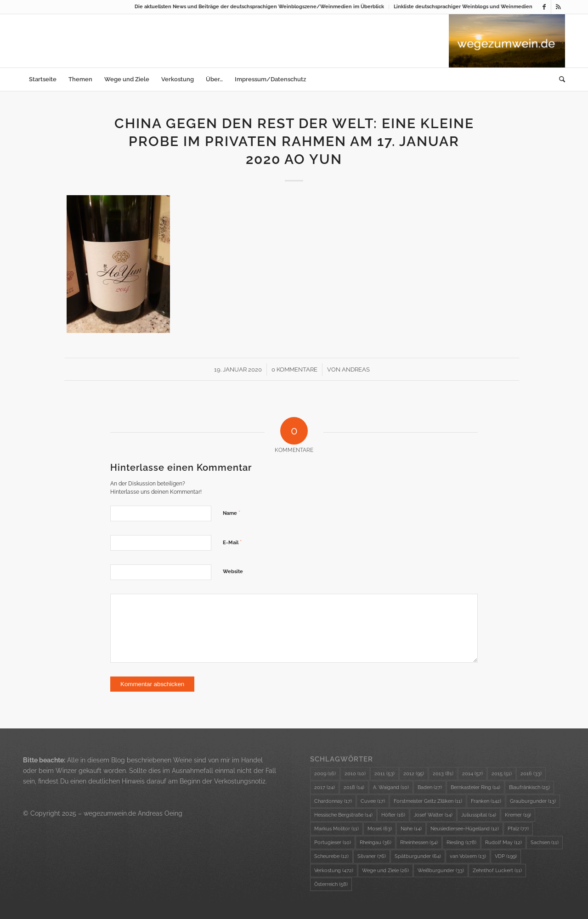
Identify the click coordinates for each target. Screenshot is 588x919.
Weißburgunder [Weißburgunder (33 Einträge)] (441, 871)
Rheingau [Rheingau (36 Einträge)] (376, 843)
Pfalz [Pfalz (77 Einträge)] (518, 829)
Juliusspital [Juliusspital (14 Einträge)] (479, 815)
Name (232, 513)
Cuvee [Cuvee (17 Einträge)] (373, 801)
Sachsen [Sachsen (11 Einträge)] (545, 843)
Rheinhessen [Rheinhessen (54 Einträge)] (419, 843)
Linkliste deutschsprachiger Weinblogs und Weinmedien (463, 7)
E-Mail (232, 542)
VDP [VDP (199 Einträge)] (506, 856)
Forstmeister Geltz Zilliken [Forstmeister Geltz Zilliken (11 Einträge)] (428, 801)
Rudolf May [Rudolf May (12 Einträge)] (503, 843)
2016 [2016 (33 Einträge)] (531, 774)
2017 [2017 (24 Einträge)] (325, 787)
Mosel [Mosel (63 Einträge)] (380, 829)
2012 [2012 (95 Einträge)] (414, 774)
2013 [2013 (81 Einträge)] (443, 774)
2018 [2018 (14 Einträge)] (354, 787)
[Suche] (559, 79)
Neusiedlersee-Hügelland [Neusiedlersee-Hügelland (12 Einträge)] (465, 829)
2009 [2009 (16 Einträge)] (325, 774)
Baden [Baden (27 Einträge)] (430, 787)
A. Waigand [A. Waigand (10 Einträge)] (391, 787)
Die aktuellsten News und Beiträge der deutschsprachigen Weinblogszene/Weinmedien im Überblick (259, 7)
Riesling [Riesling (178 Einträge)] (461, 843)
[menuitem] (260, 7)
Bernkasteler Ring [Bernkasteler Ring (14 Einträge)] (475, 787)
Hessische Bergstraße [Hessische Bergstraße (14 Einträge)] (343, 815)
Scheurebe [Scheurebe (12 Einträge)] (331, 856)
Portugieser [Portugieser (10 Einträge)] (333, 843)
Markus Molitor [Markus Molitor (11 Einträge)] (336, 829)
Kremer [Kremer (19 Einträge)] (518, 815)
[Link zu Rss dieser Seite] (558, 7)
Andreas (356, 369)
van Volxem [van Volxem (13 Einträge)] (468, 856)
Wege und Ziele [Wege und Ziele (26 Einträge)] (385, 871)
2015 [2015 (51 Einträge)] (502, 774)
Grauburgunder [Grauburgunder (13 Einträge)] (533, 801)
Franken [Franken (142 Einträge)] (486, 801)
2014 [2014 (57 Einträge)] (472, 774)
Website (233, 572)
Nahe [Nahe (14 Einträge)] (411, 829)
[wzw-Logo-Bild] (507, 41)
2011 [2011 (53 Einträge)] (384, 774)
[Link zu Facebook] (544, 7)
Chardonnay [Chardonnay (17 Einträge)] (333, 801)
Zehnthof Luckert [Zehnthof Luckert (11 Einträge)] (497, 871)
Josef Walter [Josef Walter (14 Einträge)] (433, 815)
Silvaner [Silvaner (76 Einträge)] (372, 856)
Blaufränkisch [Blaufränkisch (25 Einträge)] (529, 787)
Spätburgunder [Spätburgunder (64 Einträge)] (418, 856)
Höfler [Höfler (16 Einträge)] (393, 815)
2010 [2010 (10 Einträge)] (355, 774)
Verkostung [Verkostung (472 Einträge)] (334, 871)
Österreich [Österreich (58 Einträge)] (331, 884)
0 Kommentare (294, 369)
